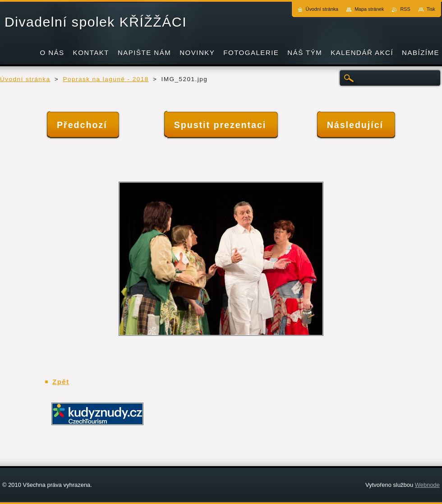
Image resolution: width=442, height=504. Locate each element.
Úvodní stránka (25, 79)
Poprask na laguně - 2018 (106, 79)
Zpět (61, 382)
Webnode (427, 485)
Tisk (431, 9)
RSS (405, 9)
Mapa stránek (369, 9)
